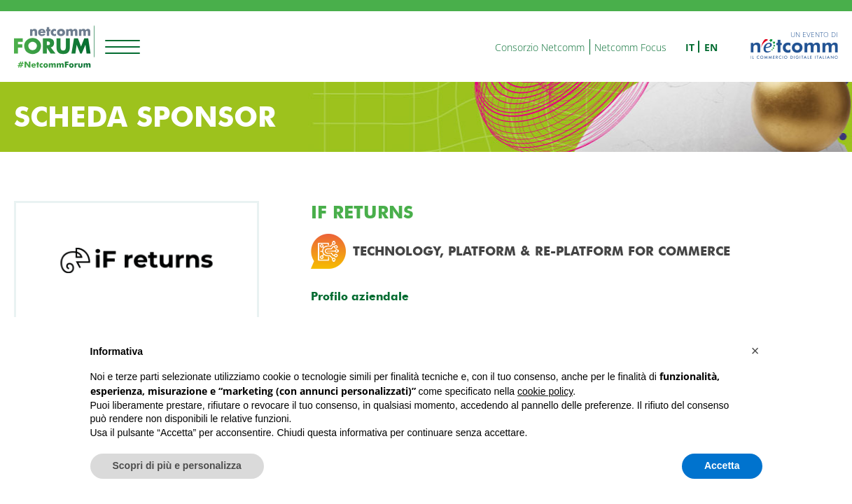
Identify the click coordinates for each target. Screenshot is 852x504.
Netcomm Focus (630, 47)
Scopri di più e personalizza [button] (177, 465)
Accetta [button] (722, 465)
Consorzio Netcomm (540, 47)
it (690, 47)
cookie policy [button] (545, 391)
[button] (755, 351)
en (711, 47)
